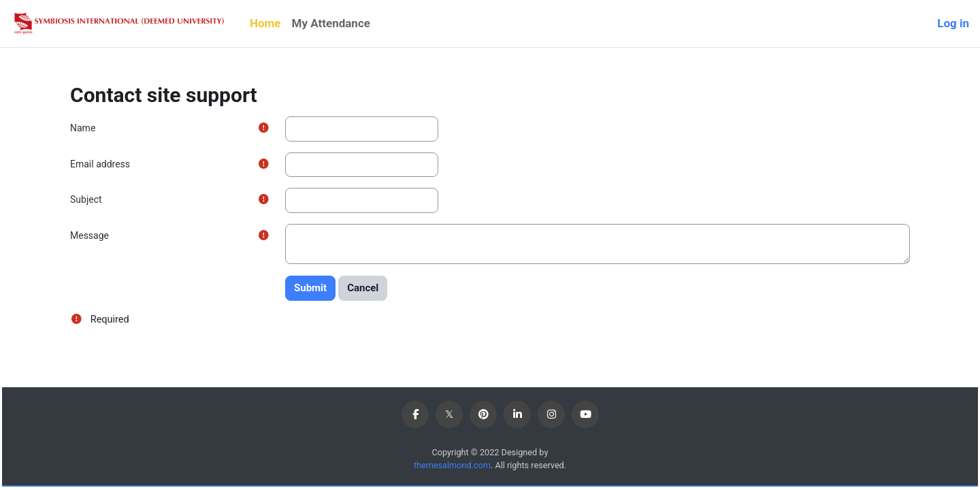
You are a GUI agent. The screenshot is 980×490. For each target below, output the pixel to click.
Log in (953, 23)
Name (83, 128)
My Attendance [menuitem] (331, 23)
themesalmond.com (451, 466)
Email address (100, 164)
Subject (86, 199)
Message (89, 235)
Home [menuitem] (265, 23)
